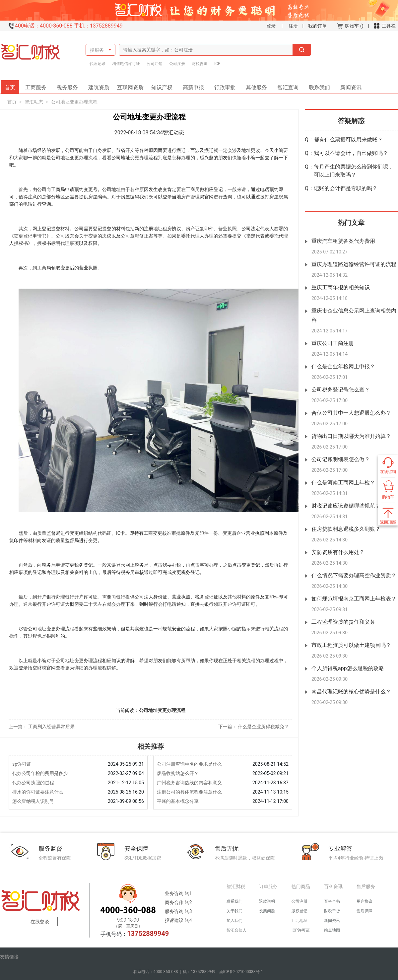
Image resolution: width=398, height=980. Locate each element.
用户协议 (365, 901)
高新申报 (193, 85)
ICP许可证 (301, 930)
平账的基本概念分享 (178, 801)
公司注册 (177, 64)
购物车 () (350, 26)
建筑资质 (101, 85)
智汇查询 (286, 85)
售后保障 (365, 911)
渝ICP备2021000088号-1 (241, 972)
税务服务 (70, 85)
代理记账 (98, 64)
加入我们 (234, 921)
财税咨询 (200, 64)
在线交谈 (40, 922)
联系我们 (317, 85)
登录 (271, 26)
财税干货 (332, 911)
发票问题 (267, 911)
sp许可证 (22, 764)
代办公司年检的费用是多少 (40, 773)
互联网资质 (131, 85)
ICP (217, 64)
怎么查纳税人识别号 (33, 801)
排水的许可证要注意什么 (38, 792)
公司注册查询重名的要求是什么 (189, 764)
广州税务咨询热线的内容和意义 (189, 783)
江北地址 (299, 921)
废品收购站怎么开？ (178, 773)
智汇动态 (34, 102)
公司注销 (155, 64)
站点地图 (332, 930)
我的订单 (317, 26)
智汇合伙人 (236, 930)
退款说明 (267, 901)
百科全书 (332, 901)
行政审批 (223, 85)
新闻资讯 (349, 85)
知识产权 (164, 85)
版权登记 (299, 911)
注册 (293, 26)
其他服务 (254, 85)
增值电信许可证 (126, 64)
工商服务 (38, 85)
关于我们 (234, 911)
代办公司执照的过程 (33, 783)
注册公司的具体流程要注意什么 (189, 792)
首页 (12, 85)
